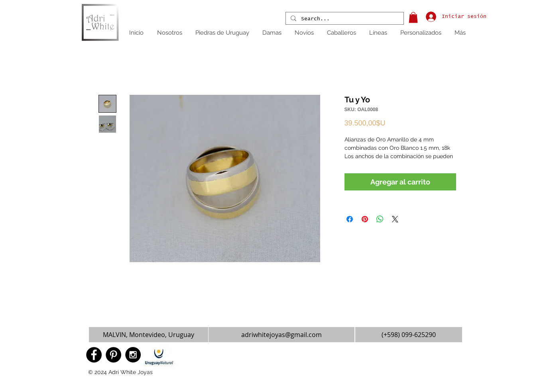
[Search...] (344, 19)
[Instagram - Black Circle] (133, 355)
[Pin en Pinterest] (365, 219)
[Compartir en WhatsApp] (380, 219)
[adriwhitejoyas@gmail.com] (281, 335)
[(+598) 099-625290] (409, 335)
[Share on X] (395, 219)
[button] (413, 17)
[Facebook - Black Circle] (94, 355)
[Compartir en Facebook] (350, 219)
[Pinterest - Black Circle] (113, 355)
